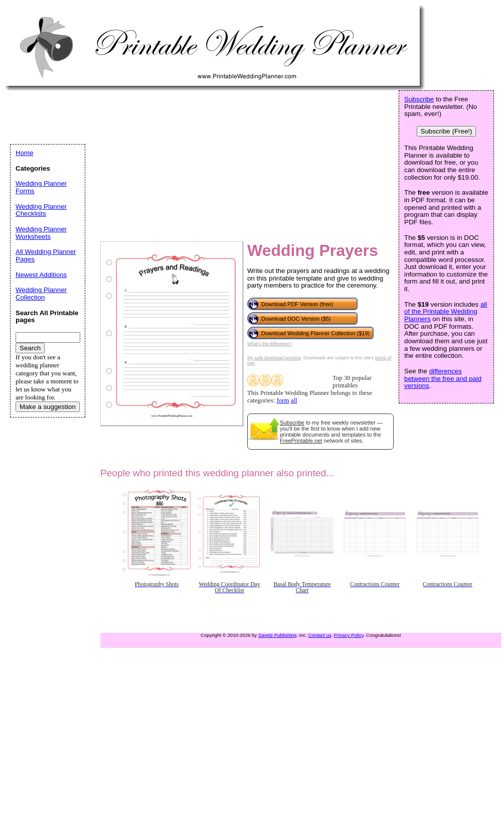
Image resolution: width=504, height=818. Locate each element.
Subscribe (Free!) (447, 131)
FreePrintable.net (301, 441)
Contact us (320, 635)
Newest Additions (41, 275)
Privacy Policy (349, 635)
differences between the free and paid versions (443, 378)
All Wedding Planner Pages (46, 255)
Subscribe (292, 423)
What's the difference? (270, 344)
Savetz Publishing (277, 635)
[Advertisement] (134, 164)
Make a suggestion (48, 407)
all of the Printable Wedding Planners (446, 312)
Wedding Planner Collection (41, 294)
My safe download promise (274, 358)
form (283, 400)
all (294, 400)
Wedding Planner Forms (41, 187)
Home (25, 153)
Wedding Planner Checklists (41, 210)
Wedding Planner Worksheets (41, 233)
